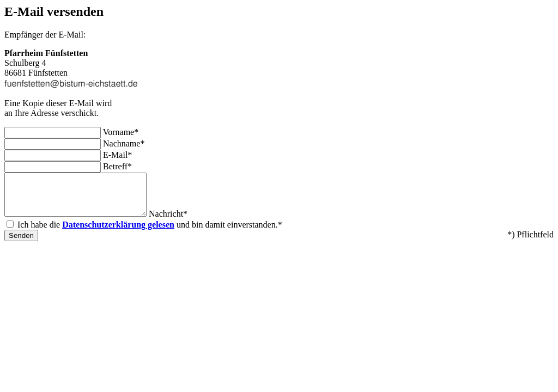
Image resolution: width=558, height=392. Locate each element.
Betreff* (117, 166)
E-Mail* (117, 155)
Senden (21, 244)
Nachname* (124, 143)
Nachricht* (184, 222)
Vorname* (121, 132)
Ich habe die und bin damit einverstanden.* (150, 233)
